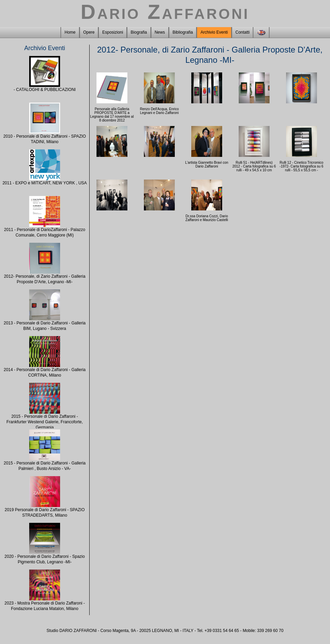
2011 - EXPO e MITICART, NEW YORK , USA (45, 183)
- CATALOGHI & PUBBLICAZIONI (45, 90)
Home (70, 32)
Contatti (243, 32)
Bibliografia (183, 32)
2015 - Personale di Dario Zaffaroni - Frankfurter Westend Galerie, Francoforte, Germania (45, 422)
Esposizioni (113, 32)
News (160, 32)
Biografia (139, 32)
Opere (89, 32)
